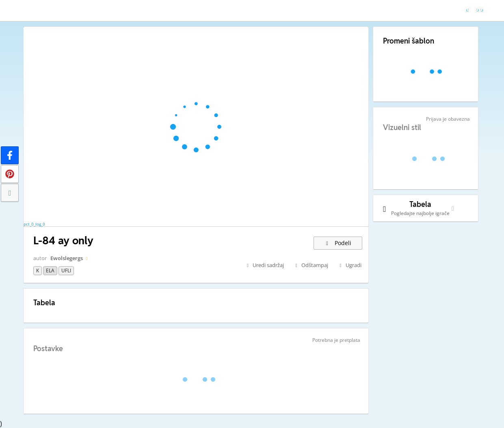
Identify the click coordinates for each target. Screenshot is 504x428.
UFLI (66, 270)
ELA (50, 270)
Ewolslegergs (67, 258)
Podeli (338, 243)
